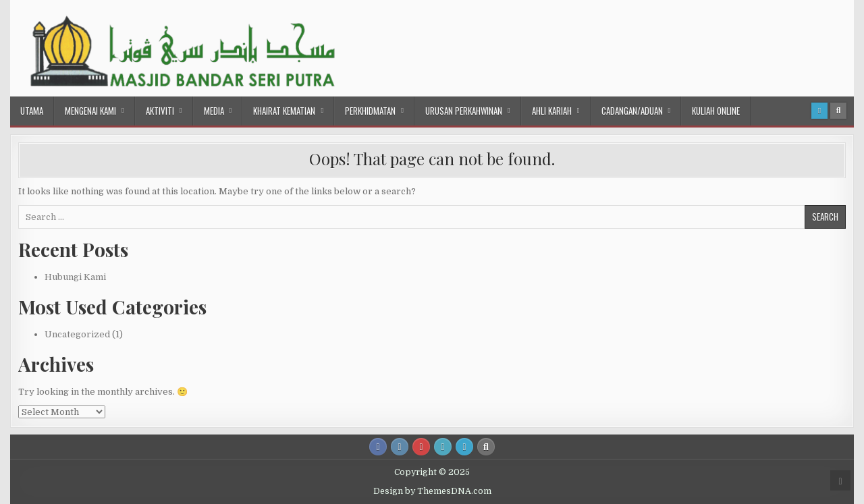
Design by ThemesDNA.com (432, 491)
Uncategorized (77, 334)
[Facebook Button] (378, 447)
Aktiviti (160, 111)
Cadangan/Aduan (632, 111)
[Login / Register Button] (819, 111)
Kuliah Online (716, 111)
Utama (32, 111)
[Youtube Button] (421, 447)
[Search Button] (838, 111)
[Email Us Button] (443, 447)
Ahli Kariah (552, 111)
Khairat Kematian (284, 111)
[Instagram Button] (400, 447)
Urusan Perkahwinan (464, 111)
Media (214, 111)
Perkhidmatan (370, 111)
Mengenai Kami (90, 111)
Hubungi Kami (75, 277)
